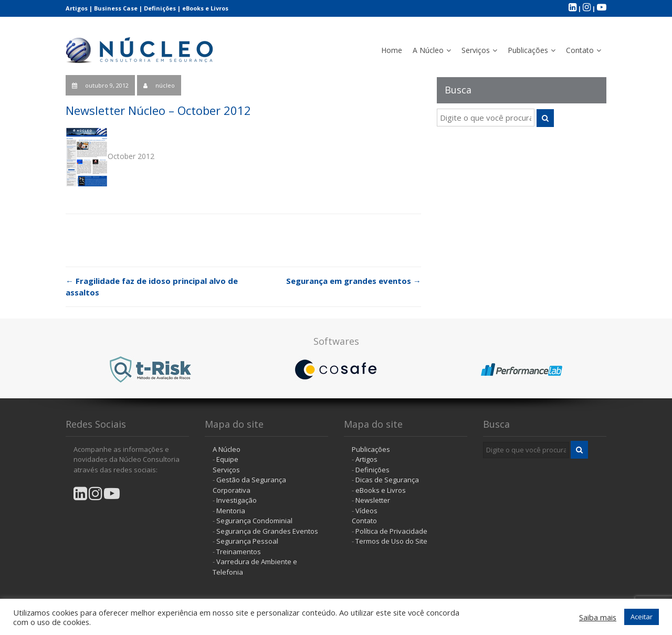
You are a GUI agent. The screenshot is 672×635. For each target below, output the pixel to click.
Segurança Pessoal (247, 541)
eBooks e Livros (205, 8)
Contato (580, 50)
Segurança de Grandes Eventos (267, 531)
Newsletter (373, 500)
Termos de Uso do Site (391, 541)
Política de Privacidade (391, 531)
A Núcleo (428, 50)
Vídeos (366, 511)
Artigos (77, 8)
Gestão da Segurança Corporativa (249, 485)
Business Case (116, 8)
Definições (160, 8)
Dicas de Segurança (387, 480)
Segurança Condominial (254, 521)
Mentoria (231, 511)
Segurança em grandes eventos (354, 281)
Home (392, 50)
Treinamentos (239, 552)
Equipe (227, 459)
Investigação (237, 500)
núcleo (165, 85)
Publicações (528, 50)
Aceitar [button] (642, 617)
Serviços (476, 50)
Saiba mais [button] (598, 617)
